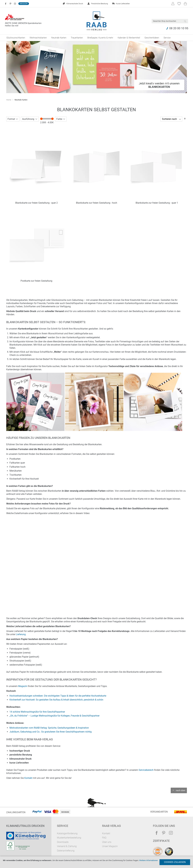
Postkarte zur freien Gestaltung (36, 281)
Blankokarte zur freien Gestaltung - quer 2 (36, 203)
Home (9, 100)
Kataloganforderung (67, 833)
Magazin (24, 4)
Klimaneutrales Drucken (25, 826)
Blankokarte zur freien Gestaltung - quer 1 (157, 203)
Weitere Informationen (149, 860)
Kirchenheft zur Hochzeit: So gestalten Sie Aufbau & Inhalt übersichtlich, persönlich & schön (56, 700)
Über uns (107, 842)
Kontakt (28, 778)
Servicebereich (146, 770)
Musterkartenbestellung (69, 838)
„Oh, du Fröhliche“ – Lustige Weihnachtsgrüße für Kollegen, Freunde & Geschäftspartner (54, 716)
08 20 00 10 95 (179, 28)
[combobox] (170, 21)
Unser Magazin (110, 846)
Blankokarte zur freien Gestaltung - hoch (97, 203)
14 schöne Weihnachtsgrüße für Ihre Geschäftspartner (37, 712)
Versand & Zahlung (67, 846)
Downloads (63, 842)
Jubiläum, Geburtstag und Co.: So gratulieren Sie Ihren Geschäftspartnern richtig (51, 732)
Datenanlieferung (66, 851)
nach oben (181, 790)
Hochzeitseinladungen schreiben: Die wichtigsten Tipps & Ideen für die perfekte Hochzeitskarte (58, 696)
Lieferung (21, 634)
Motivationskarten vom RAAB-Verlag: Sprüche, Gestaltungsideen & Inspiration (49, 728)
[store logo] (97, 21)
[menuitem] (16, 38)
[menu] (97, 38)
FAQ (104, 838)
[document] (97, 862)
